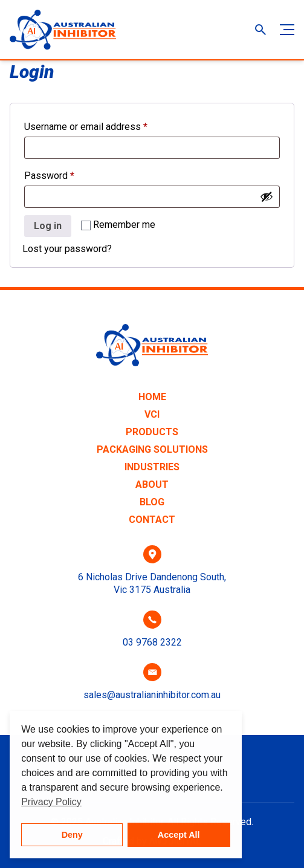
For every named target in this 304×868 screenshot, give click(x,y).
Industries (152, 467)
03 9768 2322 (152, 642)
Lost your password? (67, 249)
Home (152, 397)
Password (68, 174)
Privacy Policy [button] (51, 802)
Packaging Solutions (152, 449)
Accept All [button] (179, 835)
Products (152, 432)
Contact (152, 520)
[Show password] (267, 196)
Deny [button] (72, 835)
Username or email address (105, 125)
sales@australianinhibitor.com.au (152, 695)
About (152, 484)
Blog (152, 502)
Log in (48, 226)
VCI (152, 414)
